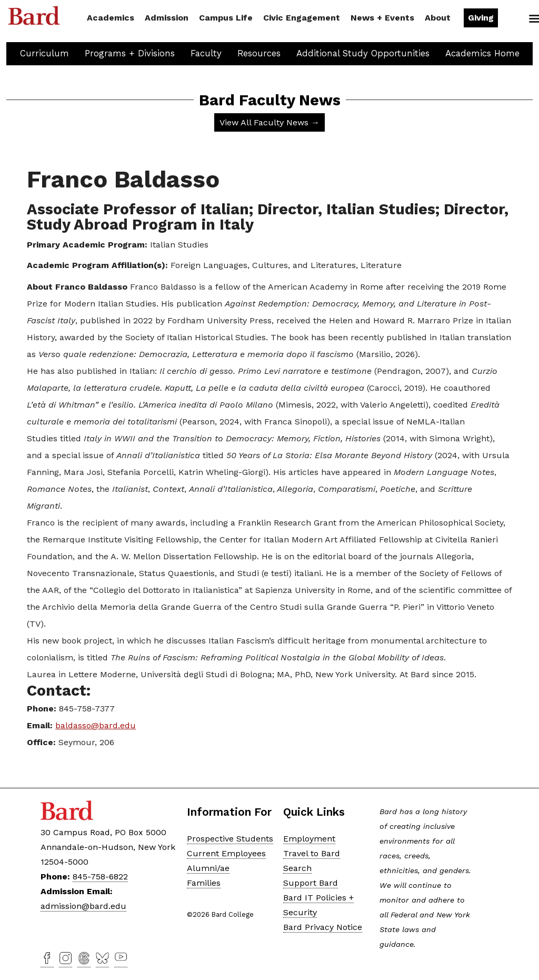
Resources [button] (259, 53)
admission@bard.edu (83, 906)
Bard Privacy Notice (323, 927)
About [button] (438, 18)
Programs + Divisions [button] (130, 53)
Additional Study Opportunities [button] (363, 53)
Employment (309, 839)
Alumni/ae (208, 868)
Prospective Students (230, 839)
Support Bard (311, 883)
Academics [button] (111, 18)
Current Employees (226, 853)
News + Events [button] (382, 18)
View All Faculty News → (269, 122)
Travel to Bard (312, 853)
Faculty (206, 53)
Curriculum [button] (44, 53)
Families (204, 883)
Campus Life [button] (226, 18)
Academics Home (482, 53)
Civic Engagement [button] (302, 18)
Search (517, 19)
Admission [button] (167, 18)
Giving (481, 18)
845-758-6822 (100, 877)
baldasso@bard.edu (96, 725)
